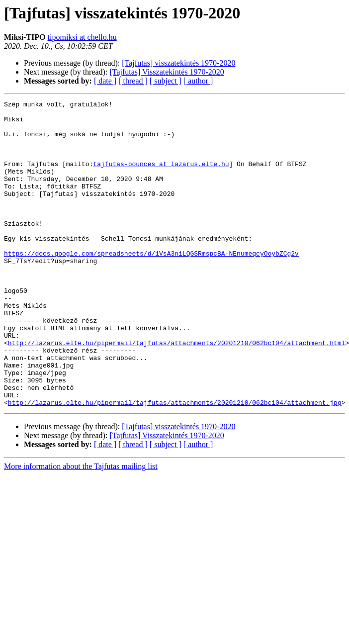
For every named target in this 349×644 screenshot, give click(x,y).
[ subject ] (166, 81)
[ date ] (105, 81)
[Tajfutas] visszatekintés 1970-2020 (178, 63)
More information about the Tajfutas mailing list (81, 527)
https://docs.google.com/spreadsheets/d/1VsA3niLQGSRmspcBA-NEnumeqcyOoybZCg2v (151, 284)
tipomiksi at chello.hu (82, 37)
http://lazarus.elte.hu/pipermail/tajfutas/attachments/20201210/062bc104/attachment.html (177, 392)
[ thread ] (133, 81)
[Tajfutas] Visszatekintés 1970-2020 (167, 72)
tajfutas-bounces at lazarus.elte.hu (161, 177)
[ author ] (198, 81)
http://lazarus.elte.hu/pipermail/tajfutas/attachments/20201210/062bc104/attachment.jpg (175, 463)
